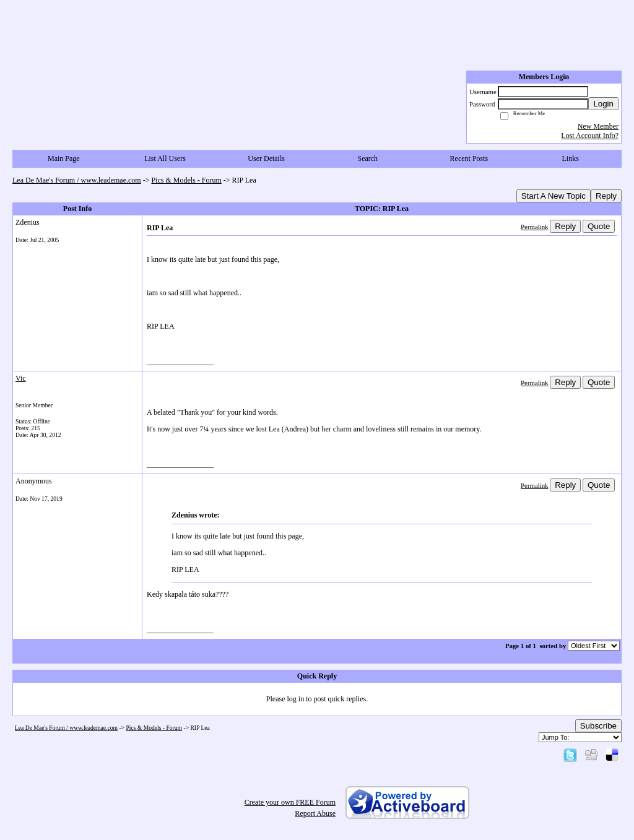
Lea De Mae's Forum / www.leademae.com (77, 180)
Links (570, 158)
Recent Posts (469, 158)
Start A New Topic (554, 196)
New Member (598, 126)
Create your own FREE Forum (290, 802)
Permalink (534, 227)
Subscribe (598, 726)
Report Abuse (315, 813)
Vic (21, 378)
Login (603, 104)
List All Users (165, 158)
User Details (266, 158)
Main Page (64, 158)
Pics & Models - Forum (186, 180)
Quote (599, 226)
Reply (606, 196)
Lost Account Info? (590, 136)
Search (367, 158)
